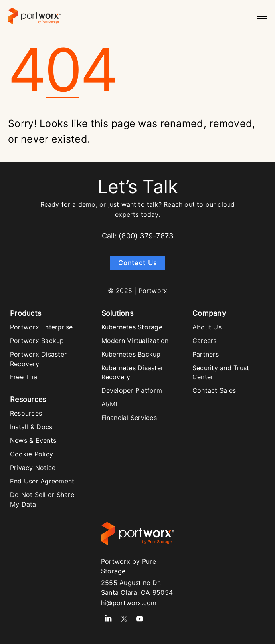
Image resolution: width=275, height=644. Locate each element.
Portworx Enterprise (42, 327)
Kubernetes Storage (132, 327)
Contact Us (138, 263)
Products (26, 313)
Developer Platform (132, 390)
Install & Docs (31, 427)
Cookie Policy (32, 454)
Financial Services (129, 418)
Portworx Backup (37, 341)
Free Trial (24, 377)
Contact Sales (214, 390)
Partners (206, 354)
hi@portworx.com (129, 603)
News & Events (33, 440)
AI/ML (110, 404)
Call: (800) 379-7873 (137, 236)
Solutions (117, 313)
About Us (207, 327)
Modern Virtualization (135, 341)
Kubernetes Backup (131, 354)
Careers (205, 341)
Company (209, 313)
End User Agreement (42, 481)
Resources (28, 399)
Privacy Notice (33, 468)
